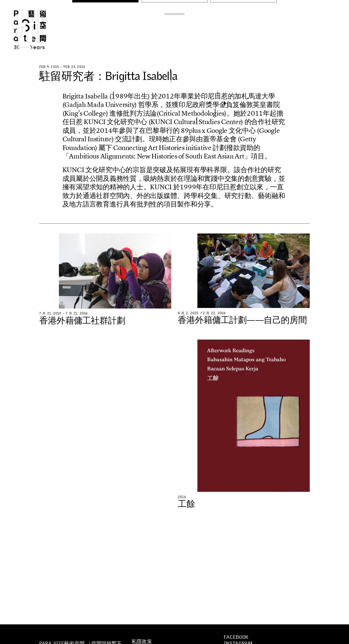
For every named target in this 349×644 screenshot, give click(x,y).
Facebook (236, 637)
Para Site (39, 29)
